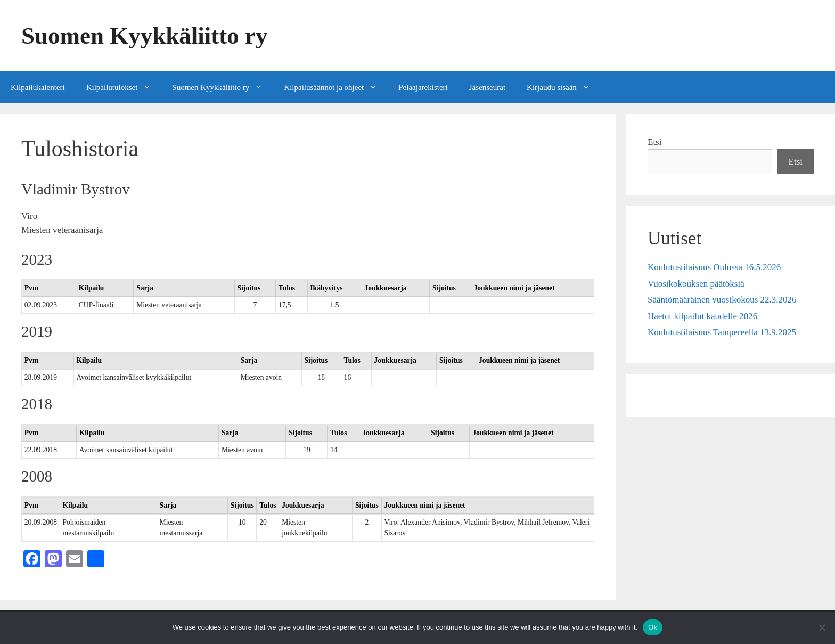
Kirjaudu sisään (564, 87)
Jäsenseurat (487, 87)
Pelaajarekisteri (423, 87)
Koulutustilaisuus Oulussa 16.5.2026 (714, 267)
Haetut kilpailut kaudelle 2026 (702, 316)
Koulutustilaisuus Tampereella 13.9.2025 (722, 332)
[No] (822, 627)
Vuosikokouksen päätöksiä (696, 284)
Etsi (654, 142)
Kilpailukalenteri (38, 87)
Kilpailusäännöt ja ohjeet (336, 87)
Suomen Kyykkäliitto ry (145, 36)
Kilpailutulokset (124, 87)
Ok (653, 627)
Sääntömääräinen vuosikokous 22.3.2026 (722, 300)
